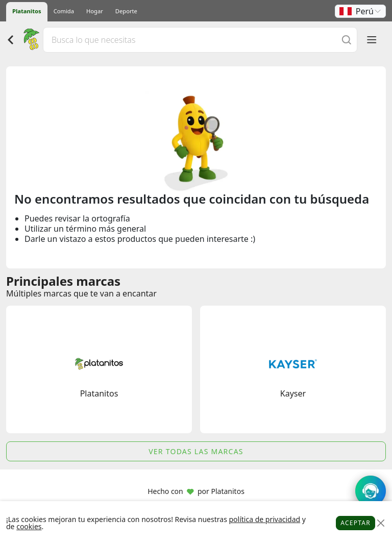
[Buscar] (347, 40)
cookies (29, 526)
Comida (64, 11)
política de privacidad (264, 519)
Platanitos (27, 11)
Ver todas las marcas (196, 451)
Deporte (126, 11)
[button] (360, 11)
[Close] (381, 523)
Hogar (95, 11)
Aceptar (356, 523)
